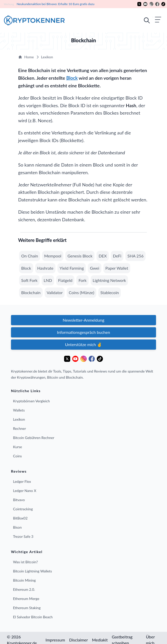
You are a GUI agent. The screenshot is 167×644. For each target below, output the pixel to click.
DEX (103, 256)
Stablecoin (110, 292)
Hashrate (45, 268)
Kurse (17, 447)
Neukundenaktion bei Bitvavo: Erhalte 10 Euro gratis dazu (55, 4)
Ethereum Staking (27, 608)
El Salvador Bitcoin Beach (33, 617)
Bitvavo (19, 500)
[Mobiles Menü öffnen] (152, 20)
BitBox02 (20, 518)
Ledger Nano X (25, 491)
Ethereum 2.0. (24, 589)
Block (72, 78)
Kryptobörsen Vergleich (31, 401)
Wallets (19, 410)
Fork (82, 280)
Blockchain (31, 292)
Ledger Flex (22, 481)
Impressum (55, 640)
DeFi (117, 256)
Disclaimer (79, 640)
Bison (17, 527)
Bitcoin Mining (24, 580)
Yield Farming (72, 268)
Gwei (94, 268)
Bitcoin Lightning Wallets (32, 571)
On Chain (30, 256)
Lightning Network (109, 280)
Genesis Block (80, 256)
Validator (55, 292)
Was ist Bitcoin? (25, 562)
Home (26, 57)
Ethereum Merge (26, 599)
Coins (17, 456)
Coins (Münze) (81, 292)
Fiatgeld (65, 280)
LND (48, 280)
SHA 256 (135, 256)
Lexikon (44, 57)
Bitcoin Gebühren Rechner (34, 438)
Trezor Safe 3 (23, 536)
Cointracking (23, 509)
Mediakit (100, 640)
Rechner (20, 428)
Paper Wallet (117, 268)
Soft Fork (29, 280)
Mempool (53, 256)
